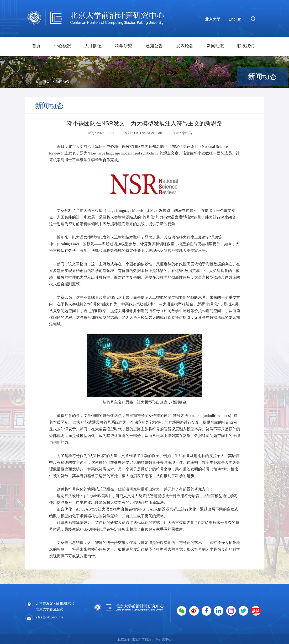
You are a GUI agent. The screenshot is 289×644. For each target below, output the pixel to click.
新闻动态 (215, 46)
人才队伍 (93, 46)
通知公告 (154, 46)
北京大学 (213, 19)
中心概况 (63, 46)
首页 (36, 46)
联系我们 (246, 46)
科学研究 (124, 46)
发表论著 (185, 46)
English (235, 19)
